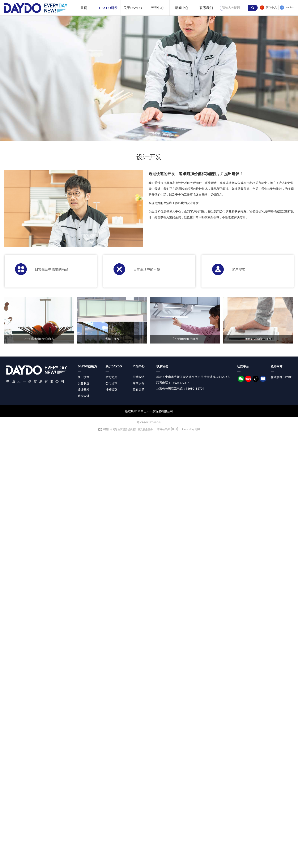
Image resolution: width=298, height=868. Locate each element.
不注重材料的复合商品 (39, 339)
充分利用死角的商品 (185, 339)
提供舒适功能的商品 (258, 339)
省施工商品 (112, 339)
